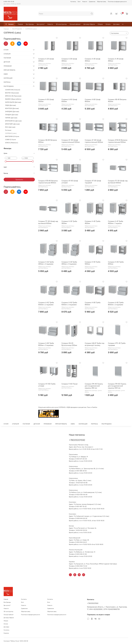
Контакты (73, 2)
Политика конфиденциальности (117, 2)
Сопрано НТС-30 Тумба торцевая (117, 344)
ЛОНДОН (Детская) (12, 115)
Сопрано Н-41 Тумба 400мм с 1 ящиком (115, 222)
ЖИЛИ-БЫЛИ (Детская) (13, 102)
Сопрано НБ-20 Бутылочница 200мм (69, 344)
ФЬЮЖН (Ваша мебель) (13, 99)
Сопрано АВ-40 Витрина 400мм (117, 100)
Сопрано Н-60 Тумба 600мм (116, 263)
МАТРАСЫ (7, 82)
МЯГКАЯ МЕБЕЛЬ (9, 70)
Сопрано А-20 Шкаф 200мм (46, 60)
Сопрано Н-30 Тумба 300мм (69, 222)
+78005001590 (77, 440)
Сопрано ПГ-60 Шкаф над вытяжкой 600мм (48, 222)
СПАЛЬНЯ (7, 54)
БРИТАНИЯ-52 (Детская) (13, 121)
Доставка (116, 24)
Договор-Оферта (89, 24)
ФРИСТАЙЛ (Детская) (12, 124)
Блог (79, 2)
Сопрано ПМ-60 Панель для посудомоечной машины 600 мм (117, 386)
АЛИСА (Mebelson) (12, 143)
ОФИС (6, 74)
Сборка (100, 24)
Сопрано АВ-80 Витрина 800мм (48, 141)
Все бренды (30, 24)
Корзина (6, 633)
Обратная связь (102, 2)
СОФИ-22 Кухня (10, 139)
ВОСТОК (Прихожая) (12, 93)
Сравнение (92, 2)
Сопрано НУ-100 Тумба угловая (47, 385)
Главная (20, 24)
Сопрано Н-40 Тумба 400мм (93, 222)
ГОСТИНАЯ (7, 58)
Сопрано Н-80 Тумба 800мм (93, 304)
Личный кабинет (75, 24)
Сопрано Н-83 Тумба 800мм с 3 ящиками (46, 344)
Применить (19, 180)
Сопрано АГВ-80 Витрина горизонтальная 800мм (48, 182)
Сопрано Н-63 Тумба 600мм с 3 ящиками (69, 304)
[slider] (6, 161)
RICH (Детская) (10, 127)
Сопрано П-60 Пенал (70, 384)
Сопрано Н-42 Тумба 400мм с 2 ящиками (46, 263)
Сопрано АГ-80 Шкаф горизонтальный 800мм (94, 141)
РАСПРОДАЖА (17, 29)
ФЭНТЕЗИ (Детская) (12, 108)
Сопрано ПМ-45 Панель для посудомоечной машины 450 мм (94, 386)
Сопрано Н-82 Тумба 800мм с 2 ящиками (116, 304)
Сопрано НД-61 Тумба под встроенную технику (95, 344)
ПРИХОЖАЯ (8, 66)
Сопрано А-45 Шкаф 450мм (116, 60)
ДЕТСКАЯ (7, 62)
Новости (85, 2)
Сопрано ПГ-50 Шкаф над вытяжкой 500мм (118, 182)
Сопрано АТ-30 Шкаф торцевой (93, 182)
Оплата (108, 24)
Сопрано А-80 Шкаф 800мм (93, 100)
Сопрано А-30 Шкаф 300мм (69, 60)
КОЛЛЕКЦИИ (8, 78)
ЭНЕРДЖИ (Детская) (12, 111)
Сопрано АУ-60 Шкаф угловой (70, 182)
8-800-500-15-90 (9, 2)
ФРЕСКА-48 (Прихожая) (13, 96)
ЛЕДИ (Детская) (10, 105)
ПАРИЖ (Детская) (11, 118)
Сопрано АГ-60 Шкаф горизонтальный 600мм (71, 141)
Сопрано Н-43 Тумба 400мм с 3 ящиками (69, 263)
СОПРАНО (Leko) (11, 133)
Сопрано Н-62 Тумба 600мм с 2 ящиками (46, 304)
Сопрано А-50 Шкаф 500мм (46, 100)
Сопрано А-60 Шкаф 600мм (69, 100)
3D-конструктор (61, 24)
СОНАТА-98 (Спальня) (13, 90)
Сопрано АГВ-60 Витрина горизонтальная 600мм (118, 141)
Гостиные (8, 130)
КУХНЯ (6, 50)
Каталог (9, 24)
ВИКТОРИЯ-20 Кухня (12, 136)
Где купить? (41, 24)
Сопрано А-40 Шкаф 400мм (93, 60)
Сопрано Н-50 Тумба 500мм (93, 263)
